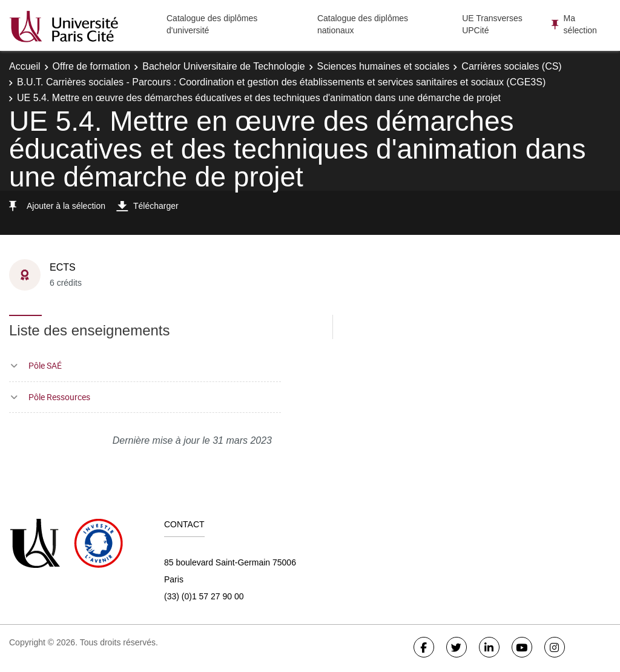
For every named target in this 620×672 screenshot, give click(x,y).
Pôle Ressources (59, 397)
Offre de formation (92, 66)
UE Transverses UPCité (492, 24)
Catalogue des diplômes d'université (212, 24)
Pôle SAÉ (45, 365)
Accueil (25, 66)
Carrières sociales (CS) (511, 66)
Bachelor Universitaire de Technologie (223, 66)
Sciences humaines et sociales (384, 66)
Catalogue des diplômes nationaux (363, 24)
